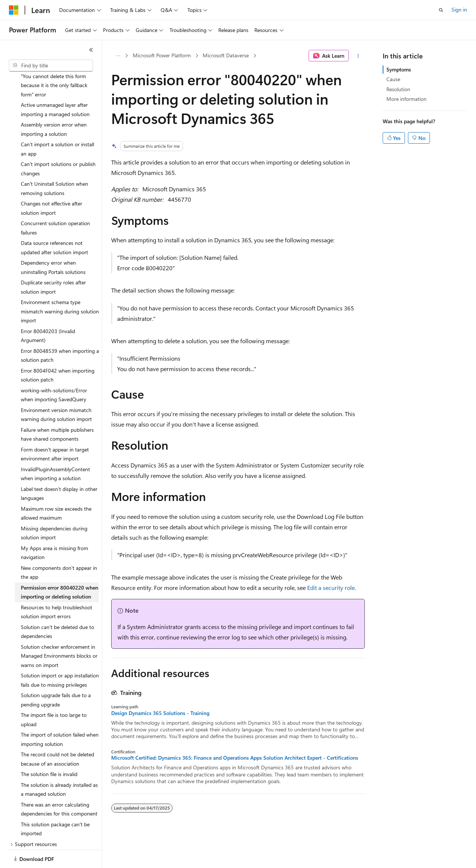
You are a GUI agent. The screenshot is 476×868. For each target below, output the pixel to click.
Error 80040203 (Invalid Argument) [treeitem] (48, 310)
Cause (393, 79)
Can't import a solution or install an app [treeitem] (57, 123)
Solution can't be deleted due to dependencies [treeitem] (57, 606)
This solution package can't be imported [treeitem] (55, 803)
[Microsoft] (14, 10)
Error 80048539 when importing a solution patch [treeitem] (60, 330)
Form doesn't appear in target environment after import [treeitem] (55, 428)
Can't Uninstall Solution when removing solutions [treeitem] (54, 163)
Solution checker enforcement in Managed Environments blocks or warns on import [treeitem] (59, 630)
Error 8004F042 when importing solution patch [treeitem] (58, 350)
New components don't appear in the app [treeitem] (59, 547)
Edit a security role (331, 588)
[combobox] (51, 66)
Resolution (398, 89)
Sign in (459, 9)
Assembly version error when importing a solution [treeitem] (54, 103)
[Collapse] (91, 50)
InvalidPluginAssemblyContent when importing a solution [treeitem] (55, 448)
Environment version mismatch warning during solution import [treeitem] (56, 389)
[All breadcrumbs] (118, 56)
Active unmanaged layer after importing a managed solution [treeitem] (55, 84)
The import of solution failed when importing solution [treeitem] (60, 714)
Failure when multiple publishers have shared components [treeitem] (57, 409)
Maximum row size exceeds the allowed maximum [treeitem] (56, 488)
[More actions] (358, 56)
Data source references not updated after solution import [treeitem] (54, 222)
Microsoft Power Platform (162, 55)
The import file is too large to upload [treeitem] (54, 694)
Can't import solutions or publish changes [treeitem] (58, 143)
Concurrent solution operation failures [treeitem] (55, 202)
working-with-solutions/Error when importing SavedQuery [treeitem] (54, 369)
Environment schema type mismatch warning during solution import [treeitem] (60, 285)
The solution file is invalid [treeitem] (49, 748)
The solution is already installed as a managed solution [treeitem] (59, 764)
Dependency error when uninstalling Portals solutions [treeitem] (53, 242)
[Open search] (441, 10)
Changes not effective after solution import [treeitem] (52, 182)
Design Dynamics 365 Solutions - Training (160, 713)
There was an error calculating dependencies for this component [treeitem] (59, 784)
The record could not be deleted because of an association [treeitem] (57, 733)
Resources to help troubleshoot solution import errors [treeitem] (57, 586)
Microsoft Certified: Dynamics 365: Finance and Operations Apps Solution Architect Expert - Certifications (235, 758)
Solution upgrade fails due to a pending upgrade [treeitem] (56, 674)
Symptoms (399, 69)
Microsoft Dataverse (226, 55)
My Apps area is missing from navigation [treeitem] (54, 527)
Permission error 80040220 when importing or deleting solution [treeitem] (59, 567)
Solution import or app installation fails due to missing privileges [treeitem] (60, 654)
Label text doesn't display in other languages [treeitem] (59, 468)
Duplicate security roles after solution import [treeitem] (53, 261)
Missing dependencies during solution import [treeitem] (54, 507)
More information (406, 99)
